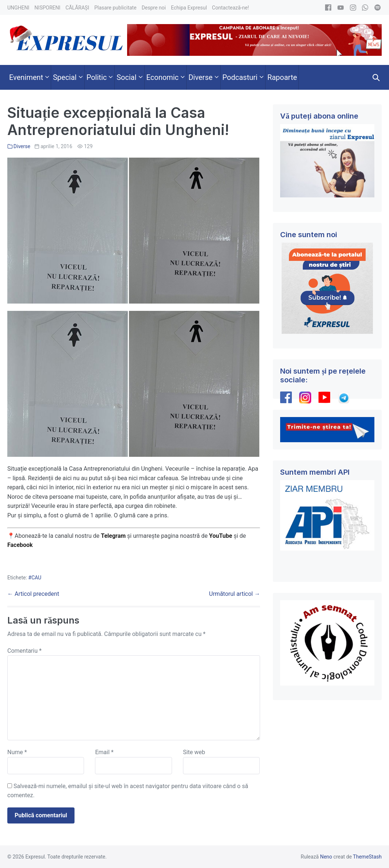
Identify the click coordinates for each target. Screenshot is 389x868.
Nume (17, 752)
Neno (326, 857)
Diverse (22, 146)
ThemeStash (367, 857)
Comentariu (24, 651)
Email (104, 752)
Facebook (21, 545)
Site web (194, 752)
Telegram (113, 536)
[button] (376, 77)
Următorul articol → (234, 594)
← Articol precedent (33, 594)
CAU (36, 578)
